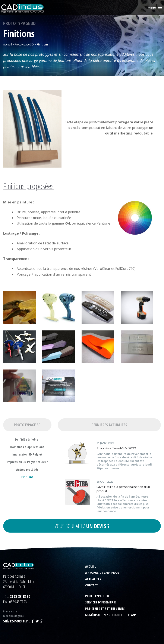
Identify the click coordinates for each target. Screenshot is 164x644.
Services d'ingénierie (100, 602)
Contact (92, 585)
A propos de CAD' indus (102, 573)
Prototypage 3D (97, 596)
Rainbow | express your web (146, 638)
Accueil (91, 566)
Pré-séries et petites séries (105, 608)
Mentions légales (13, 616)
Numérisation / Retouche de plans (111, 615)
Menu (152, 7)
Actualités (93, 579)
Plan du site (10, 611)
